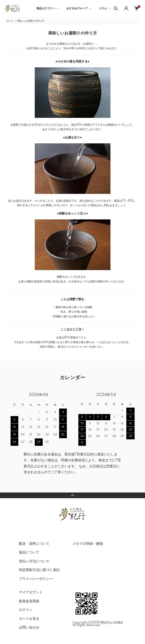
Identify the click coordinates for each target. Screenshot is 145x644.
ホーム (10, 21)
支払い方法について (34, 561)
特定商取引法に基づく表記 (39, 570)
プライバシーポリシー (36, 579)
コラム (103, 9)
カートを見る (29, 619)
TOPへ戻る (72, 495)
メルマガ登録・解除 (88, 544)
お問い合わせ (29, 628)
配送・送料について (34, 544)
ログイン (26, 610)
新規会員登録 (29, 601)
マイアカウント (31, 592)
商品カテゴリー (46, 9)
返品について (29, 552)
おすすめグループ (77, 9)
